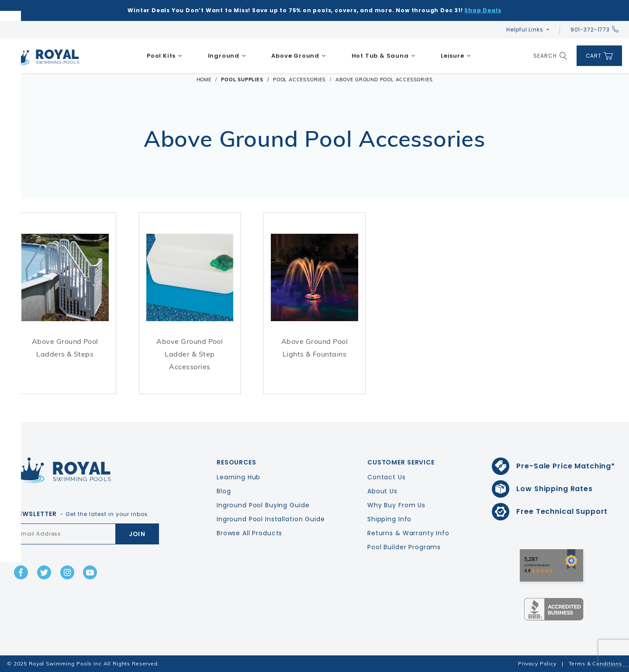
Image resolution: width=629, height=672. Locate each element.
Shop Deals (483, 10)
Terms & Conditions (595, 663)
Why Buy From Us (396, 505)
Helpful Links (525, 29)
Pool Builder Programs (404, 547)
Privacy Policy (537, 663)
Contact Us (387, 477)
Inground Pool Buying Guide (263, 505)
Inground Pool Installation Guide (271, 519)
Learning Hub (238, 477)
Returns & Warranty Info (408, 533)
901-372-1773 (594, 29)
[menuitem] (165, 56)
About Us (382, 491)
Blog (224, 491)
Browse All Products (249, 533)
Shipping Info (389, 519)
